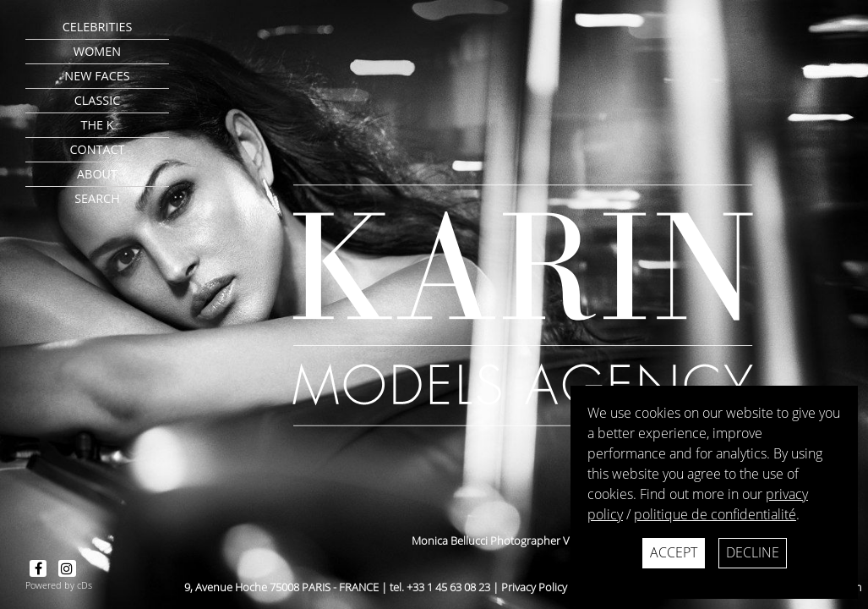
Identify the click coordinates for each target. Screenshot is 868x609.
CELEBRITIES (98, 27)
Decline (753, 552)
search (97, 198)
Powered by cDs (59, 585)
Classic (98, 100)
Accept (674, 552)
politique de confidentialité (715, 514)
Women (97, 51)
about (97, 174)
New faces (97, 76)
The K (97, 125)
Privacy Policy (534, 587)
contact (97, 149)
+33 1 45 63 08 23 (448, 587)
